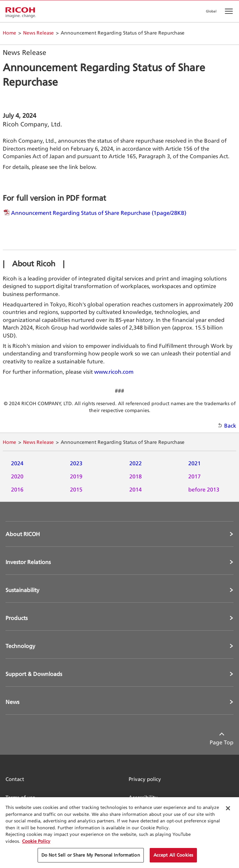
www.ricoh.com (114, 372)
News (12, 702)
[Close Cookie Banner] (228, 808)
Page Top (222, 742)
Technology (20, 646)
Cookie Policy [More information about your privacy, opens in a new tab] (36, 841)
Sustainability (22, 590)
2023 (76, 463)
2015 (76, 489)
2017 (195, 476)
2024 (17, 463)
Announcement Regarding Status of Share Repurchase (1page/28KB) (99, 213)
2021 (195, 463)
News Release (38, 33)
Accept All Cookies (173, 855)
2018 (136, 476)
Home (9, 33)
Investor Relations (28, 562)
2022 (136, 463)
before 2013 (204, 489)
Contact (15, 779)
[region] (119, 833)
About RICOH (23, 534)
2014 (136, 489)
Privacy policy (145, 779)
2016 (17, 489)
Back (230, 426)
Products (17, 618)
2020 (17, 476)
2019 (76, 476)
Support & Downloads (34, 674)
